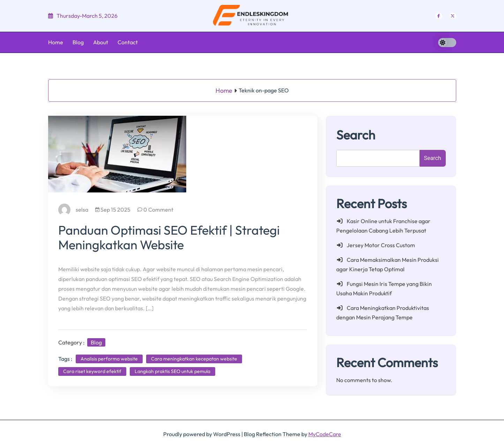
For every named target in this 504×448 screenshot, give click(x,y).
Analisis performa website (110, 359)
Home (56, 42)
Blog (78, 42)
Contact (128, 42)
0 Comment (156, 210)
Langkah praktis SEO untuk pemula (173, 371)
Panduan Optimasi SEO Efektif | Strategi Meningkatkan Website (169, 237)
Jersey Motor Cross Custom (381, 245)
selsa (74, 210)
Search (356, 135)
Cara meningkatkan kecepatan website (194, 359)
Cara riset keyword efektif (93, 371)
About (101, 42)
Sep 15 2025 (113, 210)
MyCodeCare (325, 434)
